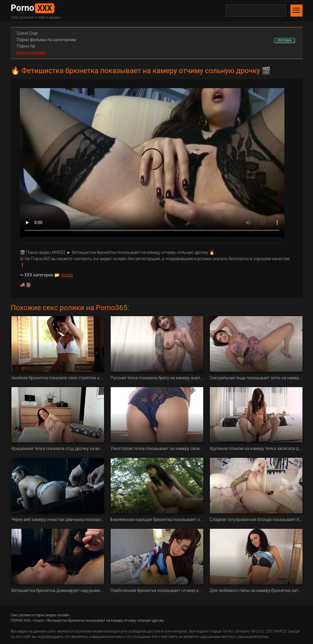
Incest (67, 275)
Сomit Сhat (27, 33)
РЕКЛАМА (285, 40)
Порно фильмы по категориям (46, 40)
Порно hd (26, 46)
